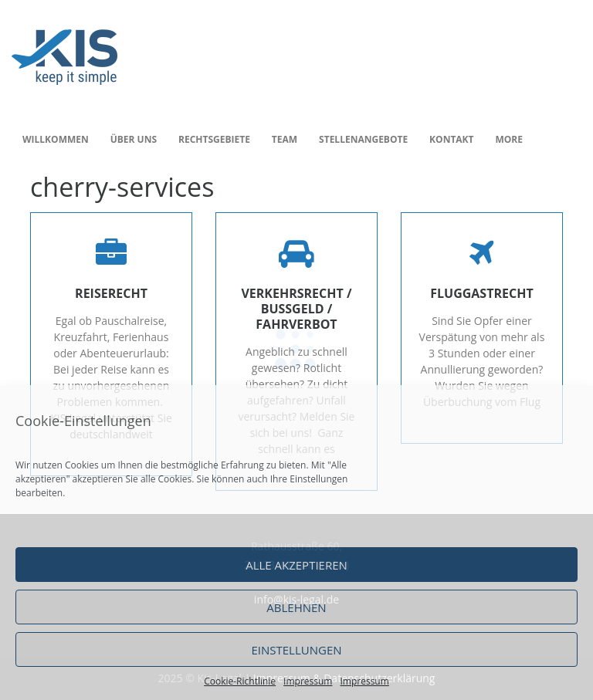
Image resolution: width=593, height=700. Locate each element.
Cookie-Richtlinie (240, 681)
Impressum (308, 681)
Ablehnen (296, 607)
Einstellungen (296, 650)
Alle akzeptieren (296, 565)
